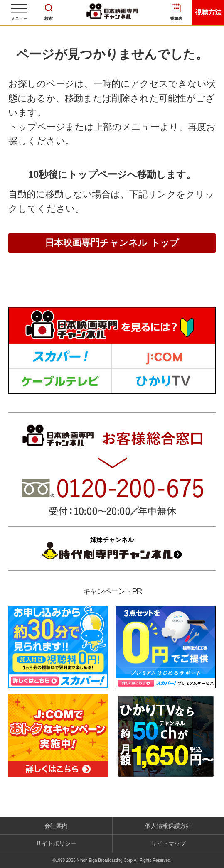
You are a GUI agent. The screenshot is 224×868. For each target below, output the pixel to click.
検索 (49, 18)
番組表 (176, 18)
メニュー (19, 18)
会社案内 (56, 826)
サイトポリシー (56, 843)
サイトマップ (168, 843)
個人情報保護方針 (168, 826)
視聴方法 (208, 12)
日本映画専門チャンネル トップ (112, 243)
